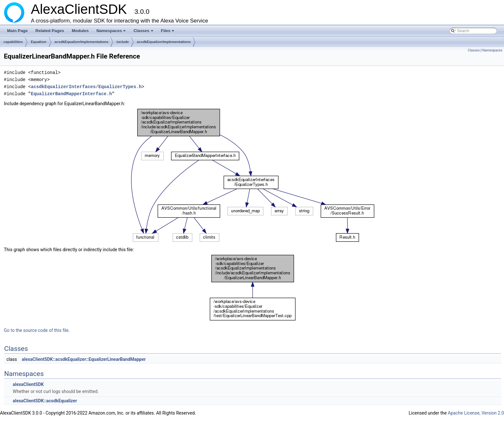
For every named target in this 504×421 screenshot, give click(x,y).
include (123, 42)
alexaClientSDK (28, 384)
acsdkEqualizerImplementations (82, 42)
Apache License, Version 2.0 (476, 413)
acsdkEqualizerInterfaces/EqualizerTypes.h (86, 87)
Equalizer (39, 42)
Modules (80, 31)
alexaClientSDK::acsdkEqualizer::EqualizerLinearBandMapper (84, 359)
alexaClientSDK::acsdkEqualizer (45, 401)
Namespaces (112, 32)
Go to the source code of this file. (37, 330)
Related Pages (50, 31)
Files (168, 32)
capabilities (13, 42)
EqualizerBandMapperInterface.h (71, 94)
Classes (144, 32)
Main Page (17, 31)
